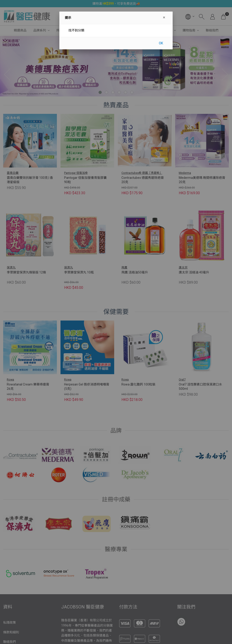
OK (161, 43)
